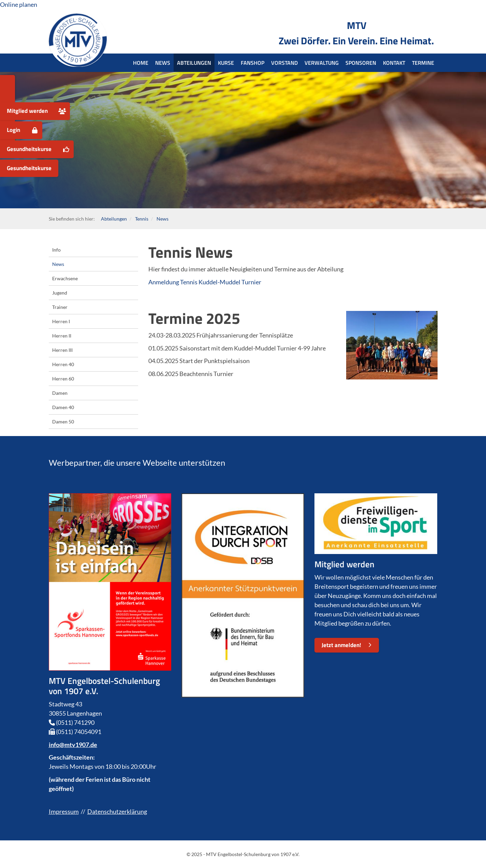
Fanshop (253, 63)
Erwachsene (65, 278)
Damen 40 (63, 407)
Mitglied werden (27, 111)
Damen (60, 393)
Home (141, 63)
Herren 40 (63, 364)
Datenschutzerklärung (117, 811)
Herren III (62, 350)
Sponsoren (361, 63)
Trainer (60, 307)
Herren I (61, 321)
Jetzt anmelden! (341, 645)
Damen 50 (63, 422)
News (163, 63)
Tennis (142, 219)
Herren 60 (63, 379)
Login (13, 130)
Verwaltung (322, 63)
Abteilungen (194, 63)
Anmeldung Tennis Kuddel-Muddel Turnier (205, 282)
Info (56, 250)
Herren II (62, 336)
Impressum (64, 811)
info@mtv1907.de (73, 745)
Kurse (226, 63)
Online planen (19, 4)
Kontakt (394, 63)
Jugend (60, 293)
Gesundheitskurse (29, 149)
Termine (423, 63)
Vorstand (284, 63)
